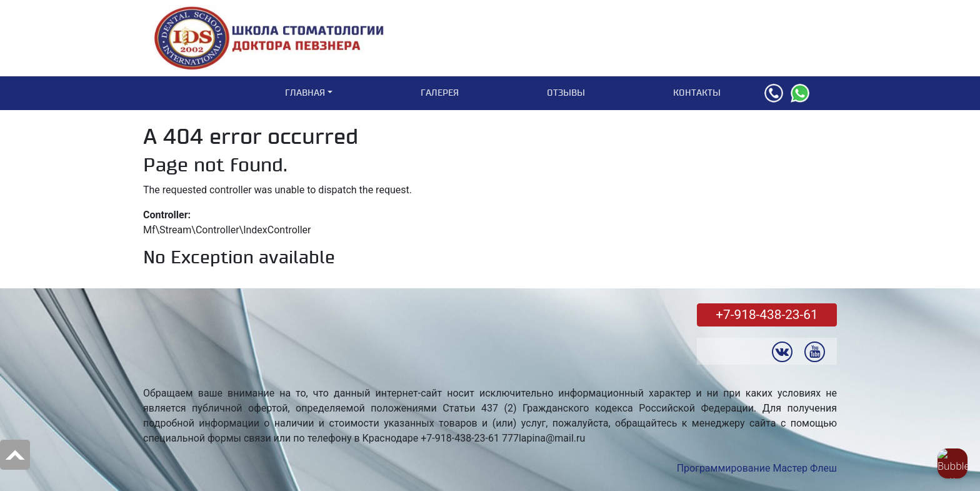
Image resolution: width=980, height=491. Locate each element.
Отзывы (566, 93)
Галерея (440, 93)
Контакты (697, 93)
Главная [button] (305, 93)
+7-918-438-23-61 (767, 315)
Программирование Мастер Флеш (757, 468)
